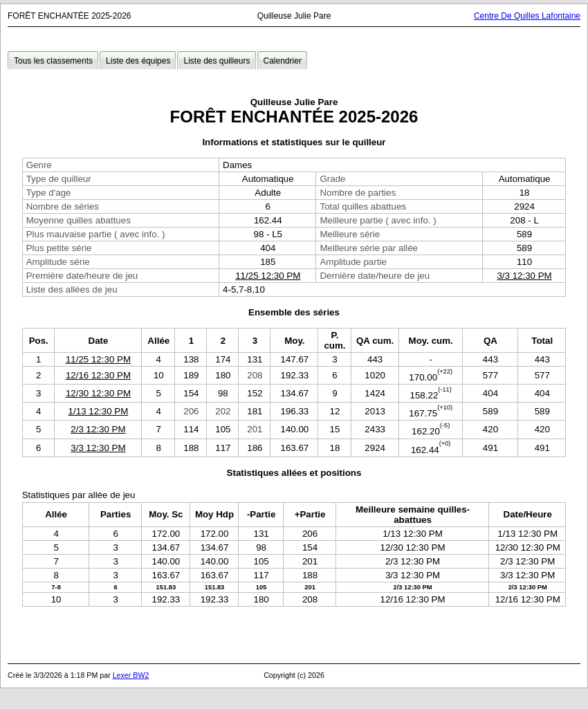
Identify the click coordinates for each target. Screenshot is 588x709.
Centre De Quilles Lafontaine (527, 16)
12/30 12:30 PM (98, 393)
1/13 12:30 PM (99, 411)
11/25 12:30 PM (268, 276)
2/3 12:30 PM (98, 429)
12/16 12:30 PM (98, 375)
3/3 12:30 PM (524, 276)
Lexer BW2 (131, 675)
